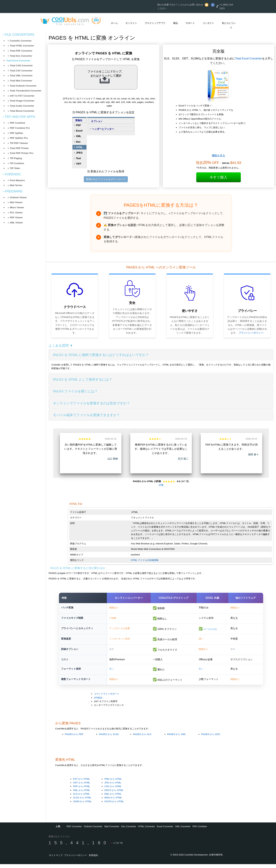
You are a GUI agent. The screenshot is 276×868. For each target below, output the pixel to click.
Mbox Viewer (17, 207)
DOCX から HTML (114, 794)
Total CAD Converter (21, 66)
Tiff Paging (16, 158)
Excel (79, 131)
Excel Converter (165, 830)
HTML (79, 147)
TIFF (79, 164)
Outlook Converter (93, 830)
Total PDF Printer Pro (22, 153)
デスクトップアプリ (155, 23)
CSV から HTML (113, 790)
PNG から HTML (113, 783)
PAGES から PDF (74, 738)
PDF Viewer (16, 217)
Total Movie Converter (22, 111)
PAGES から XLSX (109, 738)
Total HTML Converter (22, 46)
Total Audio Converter (22, 106)
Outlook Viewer (18, 197)
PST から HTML (81, 783)
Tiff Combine (17, 163)
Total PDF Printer (19, 148)
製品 (175, 23)
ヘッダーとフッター (103, 129)
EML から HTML (113, 798)
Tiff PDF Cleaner (19, 143)
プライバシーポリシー (251, 333)
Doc (78, 142)
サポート (190, 23)
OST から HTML (82, 786)
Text (79, 158)
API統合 (98, 702)
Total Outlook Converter (23, 86)
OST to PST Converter (22, 96)
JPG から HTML (113, 786)
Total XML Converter (21, 76)
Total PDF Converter (21, 51)
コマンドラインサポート (107, 698)
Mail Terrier (16, 185)
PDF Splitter (17, 133)
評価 (161, 485)
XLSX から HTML (82, 802)
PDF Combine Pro (20, 128)
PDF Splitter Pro (19, 138)
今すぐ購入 (218, 177)
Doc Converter (129, 830)
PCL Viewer (16, 213)
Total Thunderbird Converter (26, 91)
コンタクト (208, 23)
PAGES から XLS (142, 738)
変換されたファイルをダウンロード (106, 179)
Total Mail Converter (21, 81)
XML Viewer (16, 223)
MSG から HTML (113, 802)
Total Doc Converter (21, 56)
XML (79, 136)
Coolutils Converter (21, 41)
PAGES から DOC (211, 738)
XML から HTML (82, 794)
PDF (79, 125)
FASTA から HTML (114, 805)
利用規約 (93, 859)
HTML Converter (146, 830)
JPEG (79, 153)
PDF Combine (18, 123)
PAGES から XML (177, 738)
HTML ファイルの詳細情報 (145, 560)
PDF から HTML (81, 790)
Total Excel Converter (18, 61)
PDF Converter (74, 830)
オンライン (131, 23)
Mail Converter (112, 830)
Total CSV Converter (21, 71)
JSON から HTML (82, 805)
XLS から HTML (81, 798)
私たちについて (229, 26)
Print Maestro (17, 180)
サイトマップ (56, 859)
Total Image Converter (22, 101)
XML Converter (183, 830)
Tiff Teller (15, 168)
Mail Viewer (16, 202)
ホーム (114, 23)
